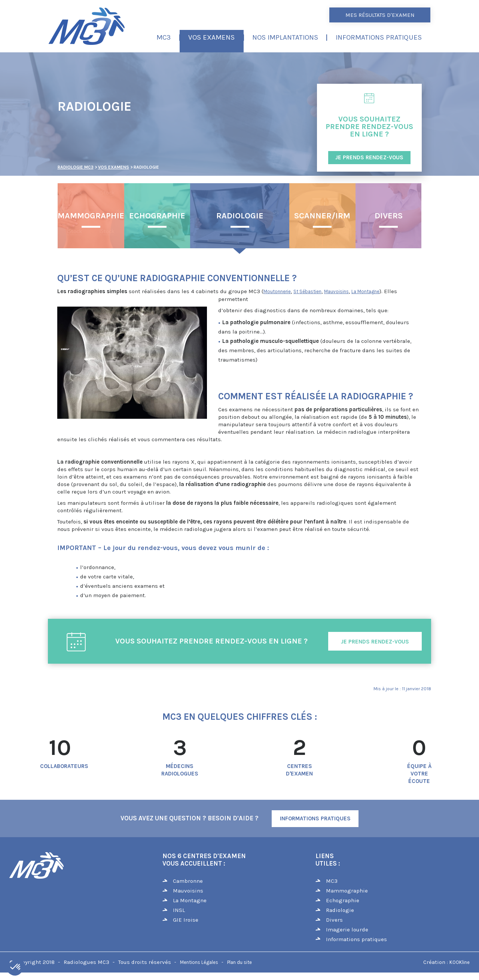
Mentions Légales (199, 962)
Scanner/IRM (322, 216)
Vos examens (211, 37)
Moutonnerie (277, 291)
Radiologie (240, 216)
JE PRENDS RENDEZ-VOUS (369, 157)
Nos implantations (285, 37)
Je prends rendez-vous (375, 642)
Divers (389, 216)
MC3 (164, 37)
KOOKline (460, 962)
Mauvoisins (336, 291)
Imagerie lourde (347, 930)
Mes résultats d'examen (380, 15)
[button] (16, 967)
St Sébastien (307, 291)
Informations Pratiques (315, 818)
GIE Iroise (186, 920)
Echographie (157, 216)
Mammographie (91, 216)
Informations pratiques (379, 37)
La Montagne (365, 291)
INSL (179, 910)
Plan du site (239, 962)
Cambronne (188, 881)
